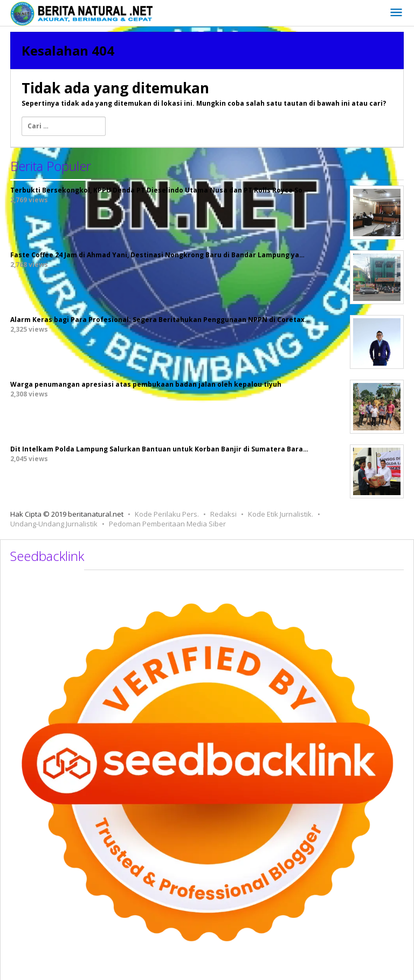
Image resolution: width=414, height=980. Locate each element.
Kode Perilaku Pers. (167, 514)
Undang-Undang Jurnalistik (54, 524)
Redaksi (223, 514)
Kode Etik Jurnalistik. (281, 514)
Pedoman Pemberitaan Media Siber (167, 524)
